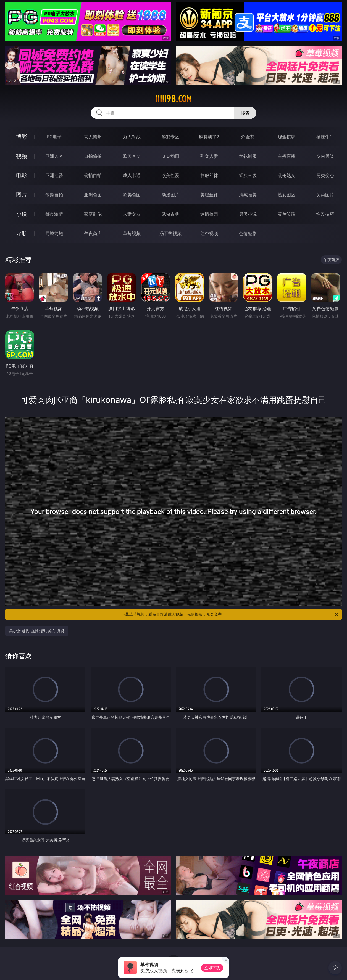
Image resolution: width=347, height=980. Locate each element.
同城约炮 (54, 233)
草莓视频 (132, 233)
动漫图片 (170, 195)
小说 (22, 214)
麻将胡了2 (209, 137)
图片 (22, 195)
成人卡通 (132, 175)
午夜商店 (93, 233)
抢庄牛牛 (325, 137)
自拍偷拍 (93, 156)
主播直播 (286, 156)
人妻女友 (132, 214)
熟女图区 (286, 195)
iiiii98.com (173, 99)
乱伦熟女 (286, 175)
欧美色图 (132, 195)
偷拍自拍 (93, 175)
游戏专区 (170, 137)
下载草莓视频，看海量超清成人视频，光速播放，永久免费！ (230, 614)
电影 (22, 175)
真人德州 (93, 137)
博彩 (22, 137)
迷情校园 (209, 214)
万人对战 (132, 137)
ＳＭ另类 (325, 156)
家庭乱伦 (93, 214)
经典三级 (248, 175)
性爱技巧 (325, 214)
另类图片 (325, 195)
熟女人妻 (209, 156)
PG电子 (54, 137)
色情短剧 (248, 233)
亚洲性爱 (54, 175)
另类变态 (325, 175)
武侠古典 (170, 214)
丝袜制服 (248, 156)
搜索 (245, 113)
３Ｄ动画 (170, 156)
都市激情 (54, 214)
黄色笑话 (286, 214)
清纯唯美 (248, 195)
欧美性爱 (170, 175)
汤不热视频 (170, 233)
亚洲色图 (93, 195)
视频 (22, 156)
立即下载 (212, 968)
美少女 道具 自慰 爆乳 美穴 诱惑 (37, 631)
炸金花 (248, 137)
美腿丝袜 (209, 195)
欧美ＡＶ (132, 156)
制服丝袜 (209, 175)
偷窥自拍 (54, 195)
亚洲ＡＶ (54, 156)
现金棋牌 (286, 137)
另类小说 (248, 214)
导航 (22, 233)
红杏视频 (209, 233)
